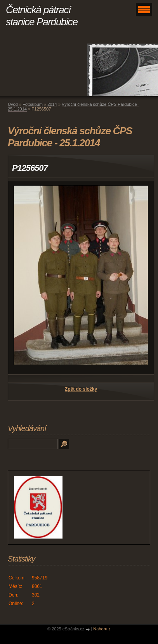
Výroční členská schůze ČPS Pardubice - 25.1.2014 (74, 107)
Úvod (13, 104)
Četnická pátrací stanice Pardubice (42, 16)
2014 (52, 104)
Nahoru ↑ (102, 629)
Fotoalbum (33, 104)
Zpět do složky (81, 389)
